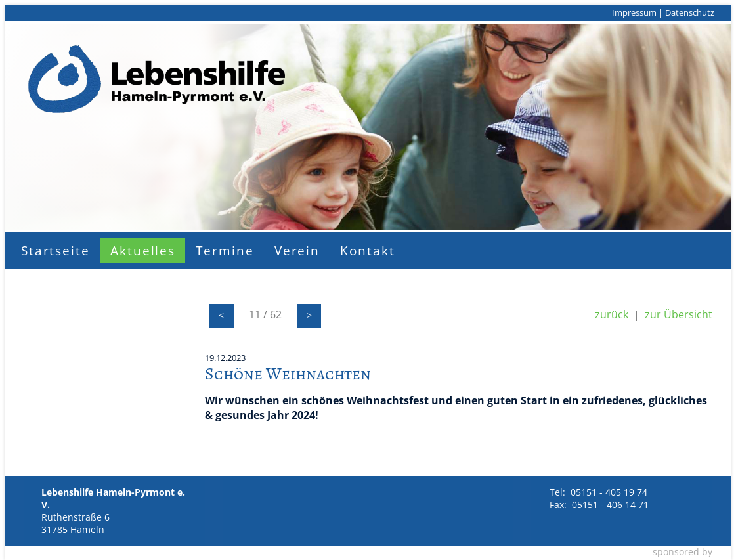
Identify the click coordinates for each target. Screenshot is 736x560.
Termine (225, 250)
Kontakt (367, 250)
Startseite (55, 250)
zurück (612, 314)
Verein (297, 250)
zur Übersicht (679, 314)
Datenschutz (690, 12)
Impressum (634, 12)
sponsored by (682, 552)
